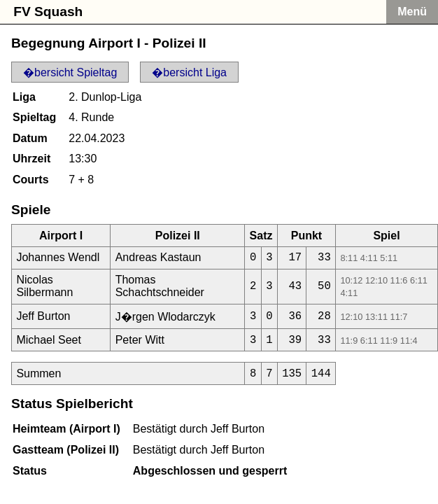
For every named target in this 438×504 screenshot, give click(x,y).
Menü (412, 12)
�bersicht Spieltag (70, 72)
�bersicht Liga (189, 72)
